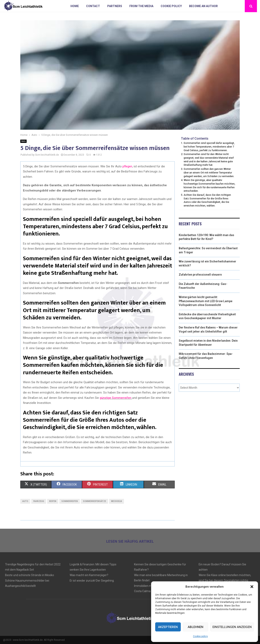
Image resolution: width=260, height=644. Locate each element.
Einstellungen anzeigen (232, 627)
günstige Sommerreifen (115, 398)
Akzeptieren (168, 627)
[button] (252, 587)
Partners (115, 6)
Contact (93, 6)
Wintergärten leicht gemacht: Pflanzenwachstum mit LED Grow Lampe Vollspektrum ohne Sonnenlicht (206, 301)
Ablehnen (196, 627)
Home (75, 6)
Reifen (53, 501)
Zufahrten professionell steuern (200, 275)
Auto (23, 141)
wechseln (116, 501)
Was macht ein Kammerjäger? (89, 575)
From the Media (141, 6)
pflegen (127, 166)
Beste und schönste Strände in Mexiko (30, 575)
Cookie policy (200, 636)
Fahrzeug (39, 501)
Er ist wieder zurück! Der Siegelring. (92, 581)
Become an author (203, 6)
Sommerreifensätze (94, 501)
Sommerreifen (70, 501)
